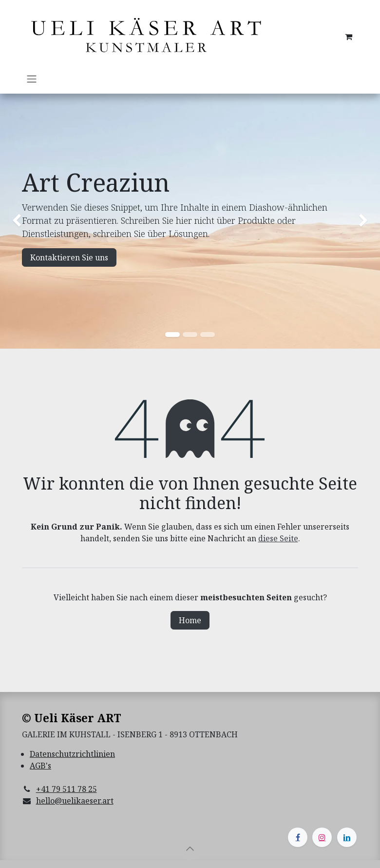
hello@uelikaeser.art (75, 801)
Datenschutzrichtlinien (72, 754)
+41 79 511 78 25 (66, 789)
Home (190, 620)
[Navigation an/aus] (32, 79)
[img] (15, 221)
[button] (190, 848)
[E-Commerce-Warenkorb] (348, 37)
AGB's (40, 766)
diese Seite (278, 538)
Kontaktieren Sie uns (69, 257)
